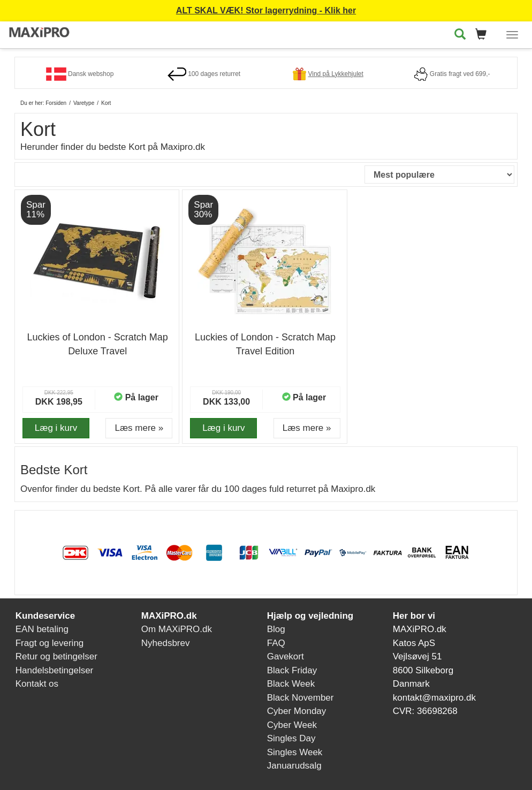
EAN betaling (42, 629)
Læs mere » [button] (139, 428)
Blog (276, 629)
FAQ (276, 643)
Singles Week (295, 752)
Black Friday (292, 670)
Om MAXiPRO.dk (177, 629)
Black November (301, 698)
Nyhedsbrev (166, 643)
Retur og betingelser (56, 656)
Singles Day (291, 738)
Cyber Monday (297, 711)
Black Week (291, 684)
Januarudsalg (294, 766)
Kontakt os (37, 684)
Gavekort (286, 656)
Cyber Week (292, 725)
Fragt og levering (50, 643)
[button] (484, 35)
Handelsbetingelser (55, 670)
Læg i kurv (56, 428)
